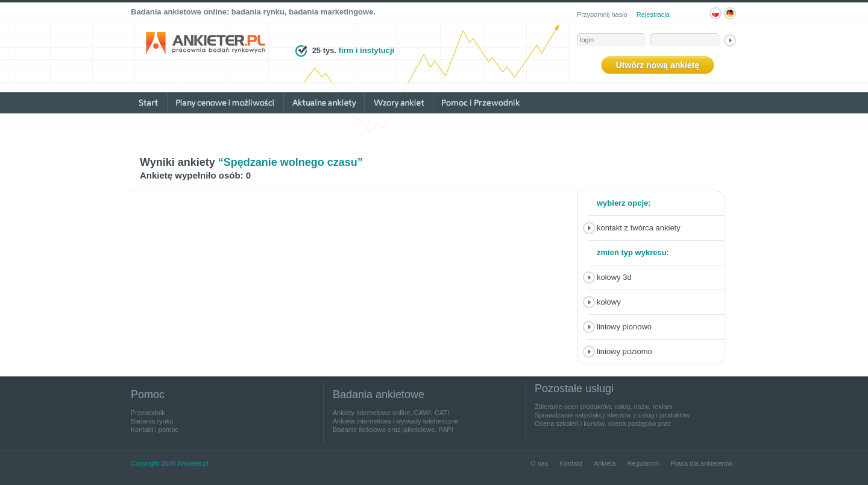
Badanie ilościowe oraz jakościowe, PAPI (393, 430)
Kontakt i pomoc (155, 430)
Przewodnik (148, 413)
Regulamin (643, 463)
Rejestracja (653, 14)
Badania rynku (152, 421)
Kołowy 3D (614, 277)
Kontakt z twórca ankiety (639, 228)
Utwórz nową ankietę (658, 65)
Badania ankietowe (379, 395)
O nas (539, 463)
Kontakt (571, 463)
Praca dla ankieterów (701, 463)
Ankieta (605, 463)
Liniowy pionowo (624, 327)
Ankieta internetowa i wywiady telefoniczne (396, 421)
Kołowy (609, 302)
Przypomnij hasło (602, 14)
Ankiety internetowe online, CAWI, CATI (391, 413)
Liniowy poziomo (624, 351)
